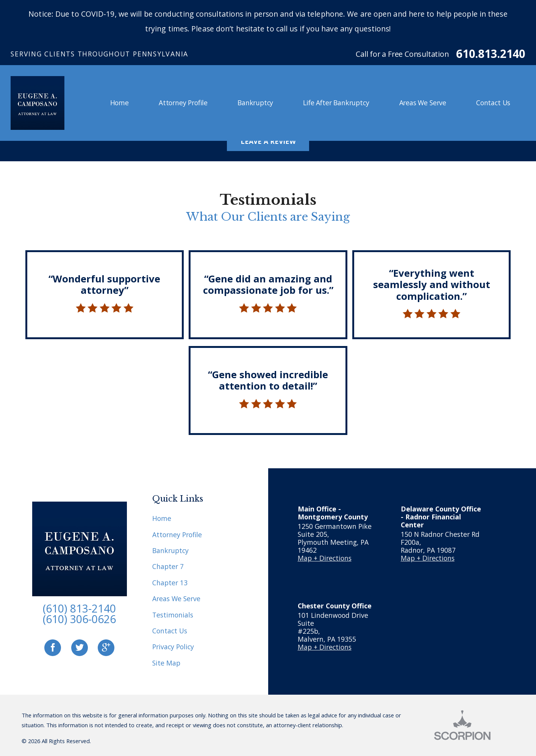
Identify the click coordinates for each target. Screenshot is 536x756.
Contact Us (170, 631)
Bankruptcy (170, 550)
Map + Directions (325, 558)
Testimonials (173, 615)
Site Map (166, 663)
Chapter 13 (170, 583)
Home (162, 518)
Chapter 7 (168, 566)
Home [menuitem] (120, 103)
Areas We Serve (176, 599)
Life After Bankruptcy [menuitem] (336, 103)
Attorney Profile (177, 535)
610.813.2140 (491, 54)
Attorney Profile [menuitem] (183, 103)
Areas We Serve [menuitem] (423, 103)
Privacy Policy (173, 647)
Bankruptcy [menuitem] (255, 103)
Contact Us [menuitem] (493, 103)
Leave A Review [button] (268, 141)
